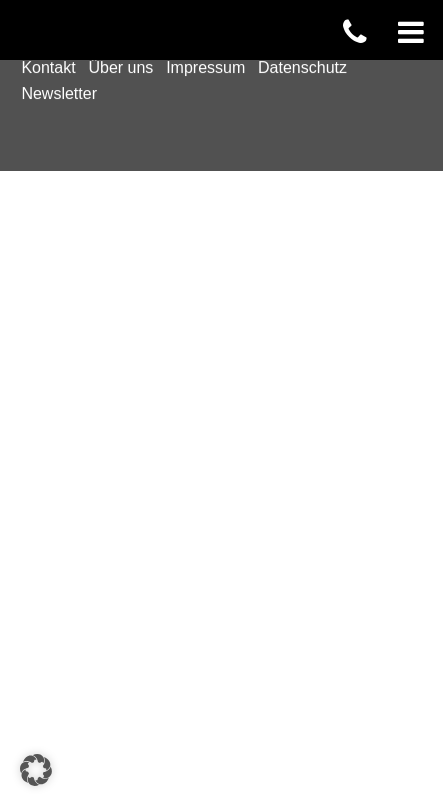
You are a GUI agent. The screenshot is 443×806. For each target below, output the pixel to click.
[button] (36, 770)
